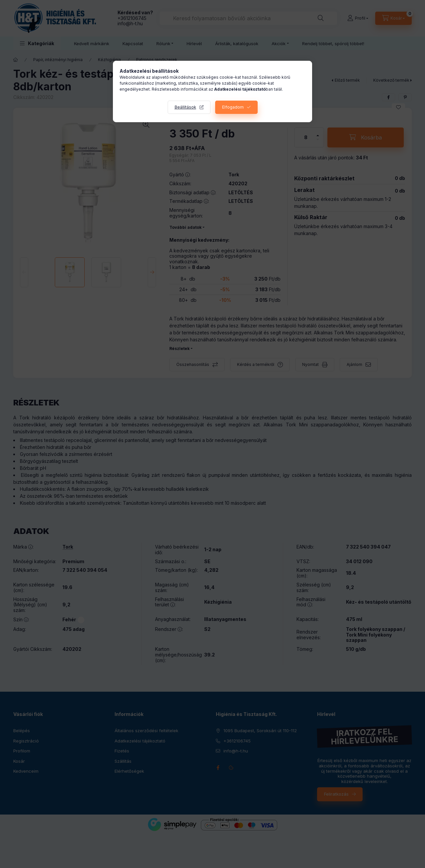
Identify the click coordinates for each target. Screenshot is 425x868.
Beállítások (185, 107)
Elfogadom (233, 107)
